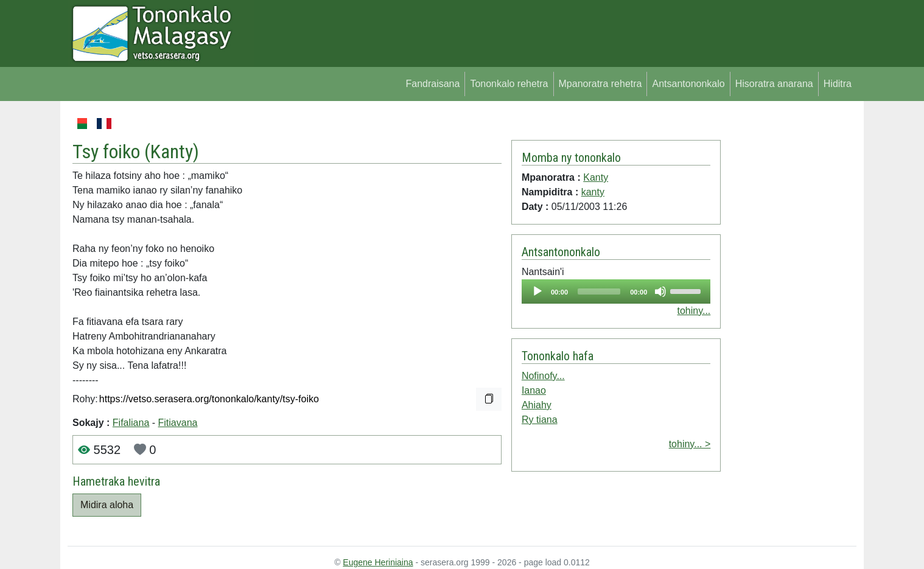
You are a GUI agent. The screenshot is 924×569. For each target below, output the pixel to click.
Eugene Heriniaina (378, 562)
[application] (616, 291)
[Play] (537, 291)
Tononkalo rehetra (509, 84)
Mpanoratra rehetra (600, 84)
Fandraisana (432, 84)
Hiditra (838, 84)
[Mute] (660, 291)
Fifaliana (131, 423)
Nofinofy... (543, 376)
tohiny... (694, 311)
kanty (593, 192)
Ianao (534, 390)
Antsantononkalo (688, 84)
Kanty (172, 152)
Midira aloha (107, 505)
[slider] (599, 291)
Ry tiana (540, 420)
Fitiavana (178, 423)
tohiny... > (690, 444)
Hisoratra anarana (774, 84)
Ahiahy (537, 405)
